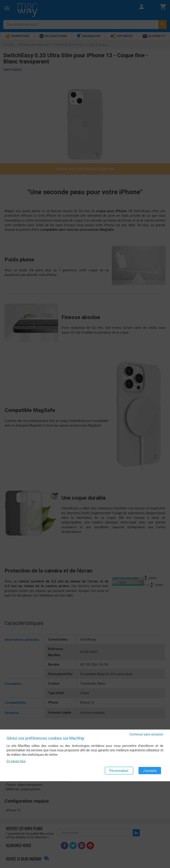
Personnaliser (119, 771)
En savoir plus (16, 761)
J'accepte (150, 771)
